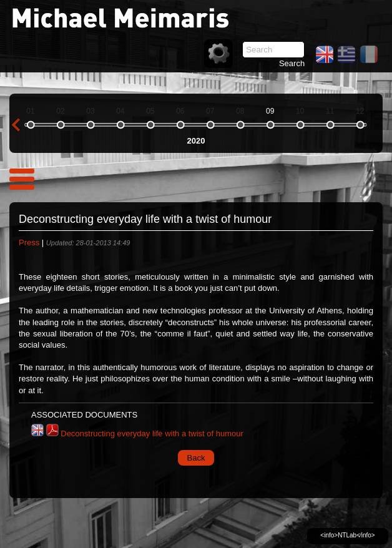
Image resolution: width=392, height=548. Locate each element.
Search (292, 63)
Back (196, 458)
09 (270, 111)
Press (29, 242)
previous (16, 125)
